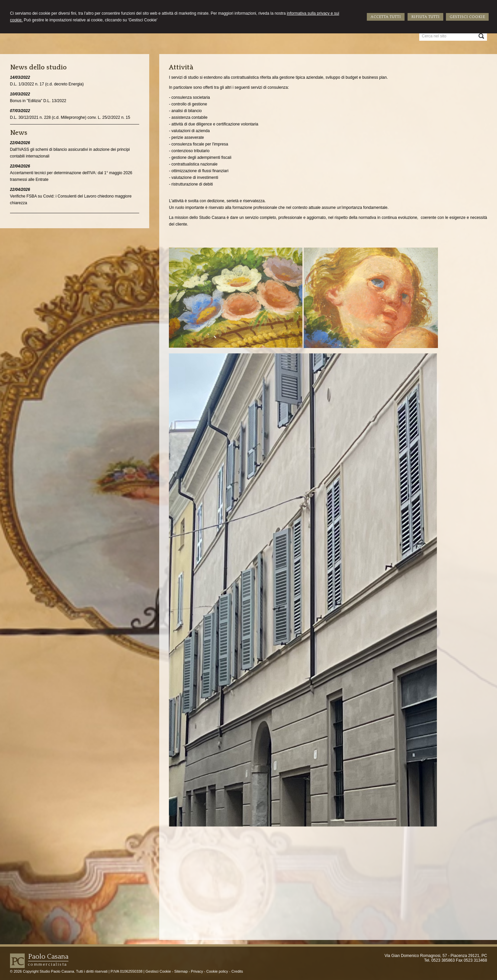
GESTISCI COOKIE (467, 17)
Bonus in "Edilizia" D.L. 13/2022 (38, 101)
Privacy (197, 971)
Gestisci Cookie (158, 971)
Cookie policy (217, 971)
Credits (237, 971)
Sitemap (181, 971)
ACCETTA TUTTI (386, 17)
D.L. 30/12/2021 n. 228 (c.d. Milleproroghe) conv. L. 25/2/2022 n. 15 (70, 117)
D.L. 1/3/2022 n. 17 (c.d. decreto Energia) (47, 84)
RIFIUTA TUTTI (425, 17)
